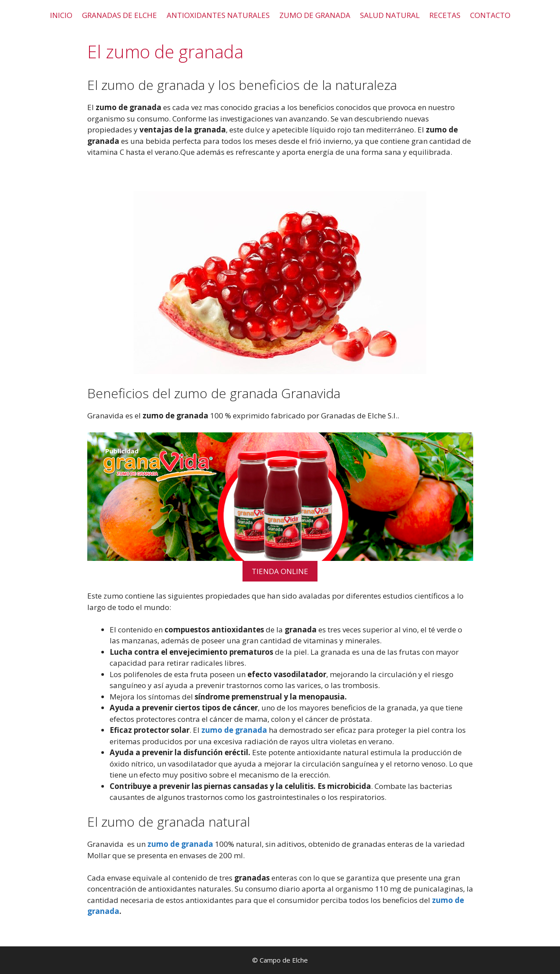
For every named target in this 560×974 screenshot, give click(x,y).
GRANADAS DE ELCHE (119, 15)
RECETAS (445, 15)
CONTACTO (490, 15)
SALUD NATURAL (390, 15)
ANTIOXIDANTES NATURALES (218, 15)
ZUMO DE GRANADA (315, 15)
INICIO (61, 15)
